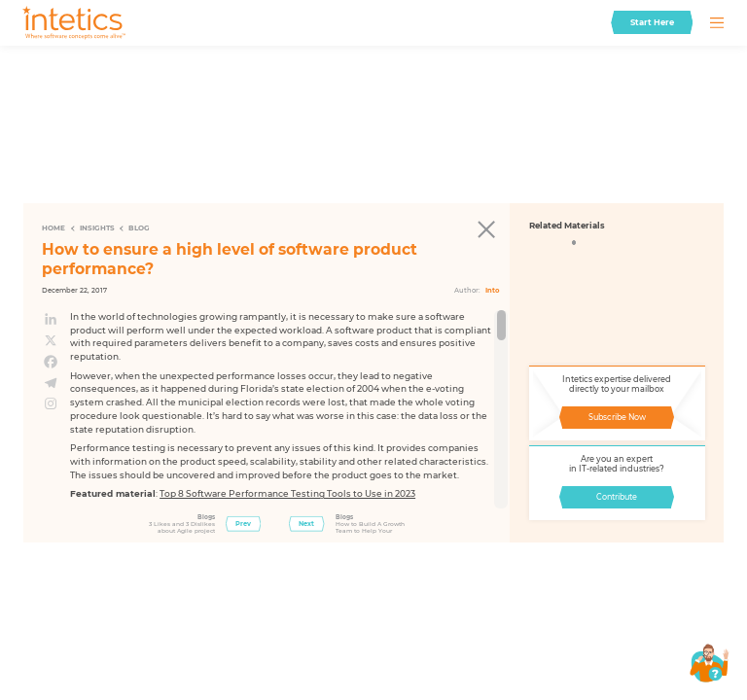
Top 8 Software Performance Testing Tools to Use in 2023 (287, 493)
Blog (139, 228)
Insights (97, 228)
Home (53, 228)
